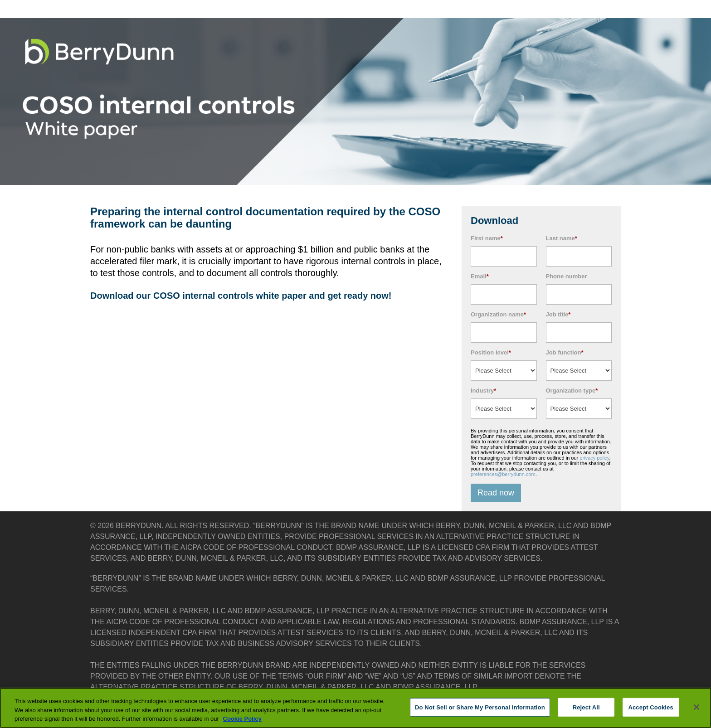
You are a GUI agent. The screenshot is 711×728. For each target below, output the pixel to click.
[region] (355, 708)
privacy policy (594, 458)
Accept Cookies (650, 707)
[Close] (696, 707)
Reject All (586, 707)
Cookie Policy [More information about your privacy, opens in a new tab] (242, 719)
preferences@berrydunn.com (503, 474)
